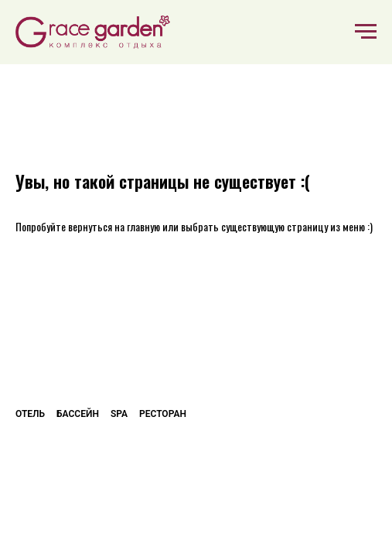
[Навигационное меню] (366, 32)
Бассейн (78, 414)
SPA (119, 414)
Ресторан (163, 414)
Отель (30, 414)
